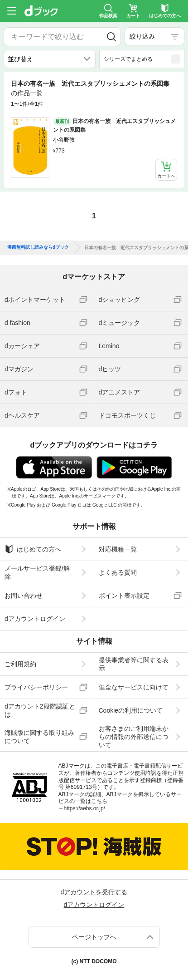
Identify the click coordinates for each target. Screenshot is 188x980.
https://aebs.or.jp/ (84, 808)
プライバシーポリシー (36, 687)
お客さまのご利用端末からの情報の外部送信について (134, 737)
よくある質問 (118, 572)
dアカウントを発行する (94, 892)
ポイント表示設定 (124, 596)
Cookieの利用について (131, 710)
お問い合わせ (24, 596)
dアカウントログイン (35, 619)
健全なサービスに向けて (134, 687)
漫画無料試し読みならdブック (38, 247)
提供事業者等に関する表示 (134, 664)
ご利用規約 (20, 664)
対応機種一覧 (118, 549)
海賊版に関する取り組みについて (39, 737)
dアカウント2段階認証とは (40, 710)
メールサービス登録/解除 (37, 572)
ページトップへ (94, 937)
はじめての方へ (33, 549)
